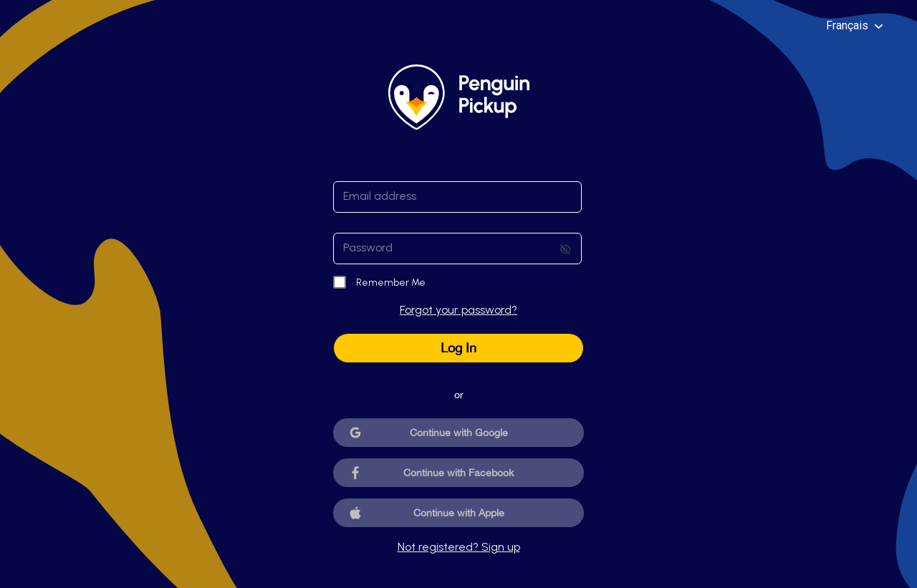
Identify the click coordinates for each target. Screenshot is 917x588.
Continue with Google (459, 433)
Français (854, 25)
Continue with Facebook (458, 473)
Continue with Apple (459, 513)
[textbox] (457, 197)
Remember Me (391, 283)
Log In (458, 348)
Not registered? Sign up (459, 547)
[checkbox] (340, 283)
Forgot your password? (458, 310)
